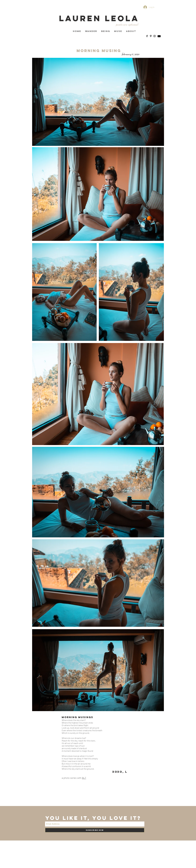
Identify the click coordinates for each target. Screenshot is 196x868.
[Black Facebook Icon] (147, 36)
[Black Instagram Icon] (155, 36)
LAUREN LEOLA (99, 18)
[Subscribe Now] (95, 830)
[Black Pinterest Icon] (151, 36)
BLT (84, 778)
